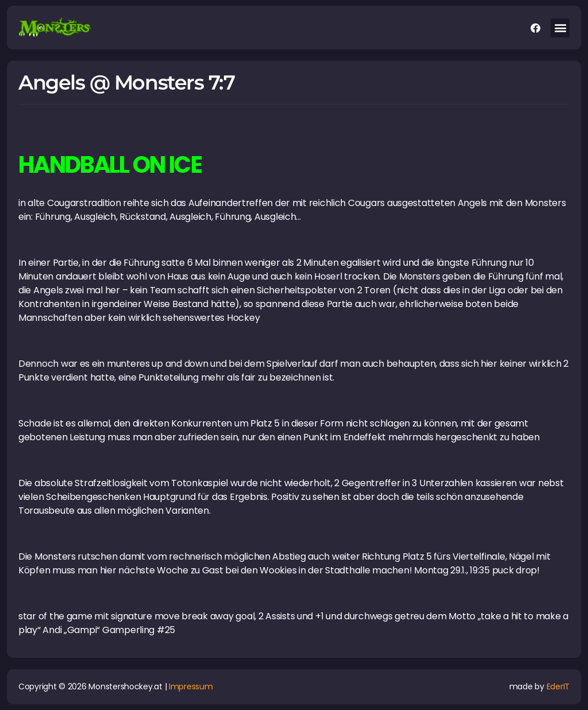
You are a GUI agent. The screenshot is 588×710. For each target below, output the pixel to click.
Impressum (191, 686)
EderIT (558, 686)
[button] (560, 28)
